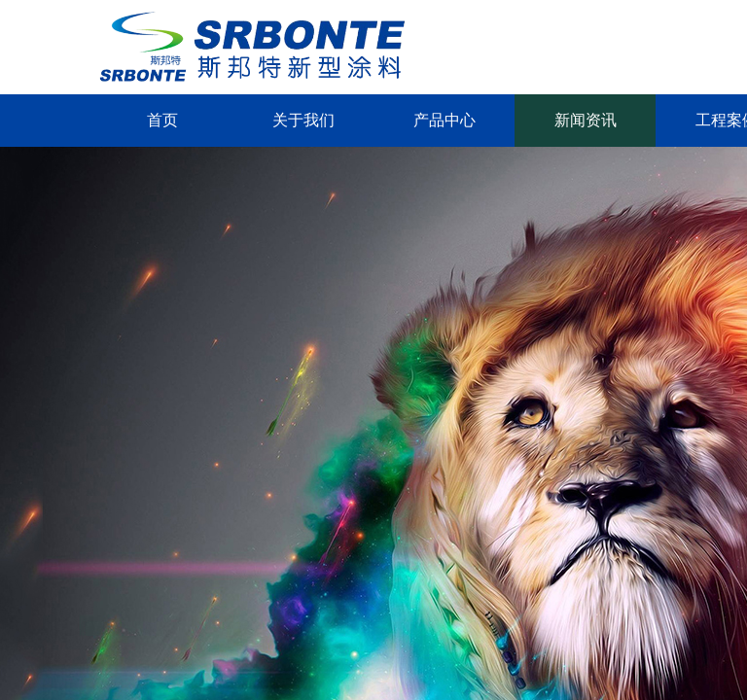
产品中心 (445, 120)
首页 (162, 120)
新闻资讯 (586, 120)
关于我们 (303, 120)
